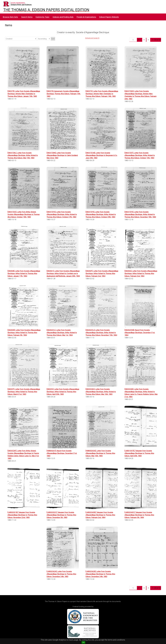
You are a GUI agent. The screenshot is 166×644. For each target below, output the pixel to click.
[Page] (133, 40)
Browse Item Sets (10, 17)
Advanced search (92, 38)
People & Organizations (86, 17)
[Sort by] (21, 39)
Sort (53, 39)
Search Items (27, 17)
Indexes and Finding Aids (63, 17)
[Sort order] (44, 39)
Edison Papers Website (109, 17)
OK (83, 642)
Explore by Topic (43, 17)
